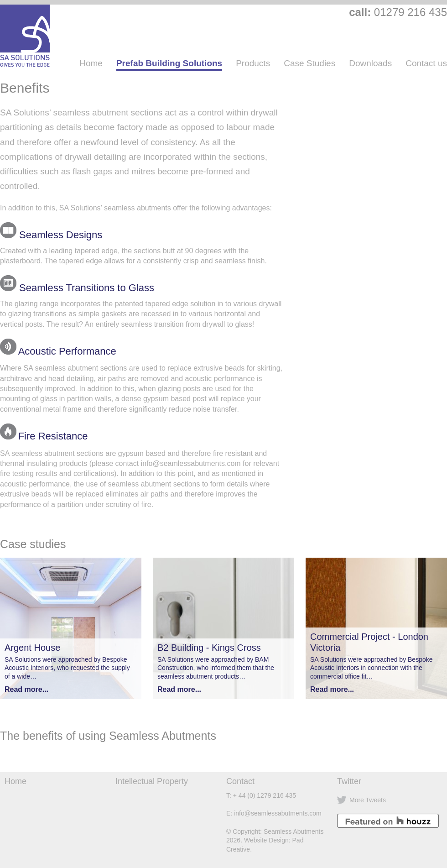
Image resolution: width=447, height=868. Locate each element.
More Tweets (368, 800)
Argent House (32, 648)
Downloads (370, 63)
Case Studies (309, 63)
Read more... (26, 689)
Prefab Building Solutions (169, 63)
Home (91, 63)
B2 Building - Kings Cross (209, 648)
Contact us (426, 63)
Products (253, 63)
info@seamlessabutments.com (278, 813)
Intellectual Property (152, 781)
